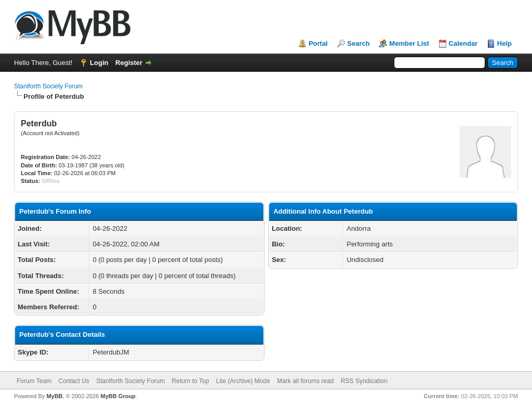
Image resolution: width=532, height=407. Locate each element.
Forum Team (34, 381)
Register (129, 63)
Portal (318, 43)
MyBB (54, 396)
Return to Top (191, 381)
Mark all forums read (305, 381)
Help (504, 43)
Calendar (463, 43)
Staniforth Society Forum (48, 86)
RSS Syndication (364, 381)
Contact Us (74, 381)
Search (358, 43)
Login (99, 63)
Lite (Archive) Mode (243, 381)
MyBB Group (118, 396)
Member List (409, 43)
